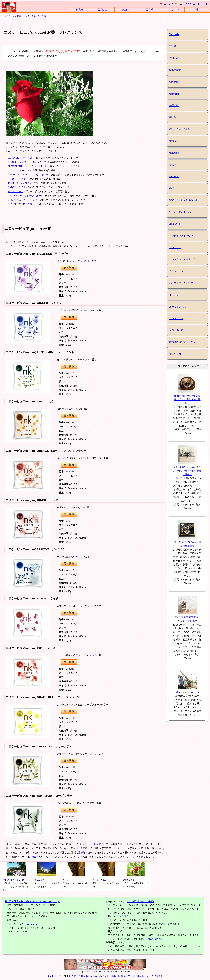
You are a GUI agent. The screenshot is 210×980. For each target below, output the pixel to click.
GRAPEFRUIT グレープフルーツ (26, 196)
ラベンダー (86, 261)
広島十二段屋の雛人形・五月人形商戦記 (142, 976)
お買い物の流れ (177, 330)
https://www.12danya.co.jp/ (32, 901)
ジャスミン (79, 557)
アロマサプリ (176, 319)
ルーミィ (174, 295)
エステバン (173, 10)
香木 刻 (173, 141)
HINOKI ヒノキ (17, 179)
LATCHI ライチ (17, 187)
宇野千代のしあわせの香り (183, 200)
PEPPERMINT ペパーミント (23, 166)
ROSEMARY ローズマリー (22, 204)
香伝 (172, 188)
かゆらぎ (174, 177)
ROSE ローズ (16, 191)
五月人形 (103, 10)
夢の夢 (173, 165)
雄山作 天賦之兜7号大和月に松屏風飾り (187, 542)
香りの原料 (175, 354)
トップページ (8, 16)
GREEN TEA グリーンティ (22, 200)
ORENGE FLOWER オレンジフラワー (28, 175)
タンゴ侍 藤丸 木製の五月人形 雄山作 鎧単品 (187, 617)
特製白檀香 (175, 70)
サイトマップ (54, 976)
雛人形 (80, 10)
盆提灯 (82, 853)
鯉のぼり (126, 10)
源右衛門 (174, 153)
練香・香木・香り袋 (180, 129)
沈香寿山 (174, 82)
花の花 (173, 46)
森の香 (173, 117)
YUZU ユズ (15, 170)
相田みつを (175, 224)
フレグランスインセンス (35, 16)
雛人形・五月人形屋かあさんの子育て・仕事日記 (95, 976)
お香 (196, 10)
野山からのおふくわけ (181, 212)
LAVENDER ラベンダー (21, 158)
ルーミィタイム (177, 307)
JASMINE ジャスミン (20, 183)
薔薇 (92, 655)
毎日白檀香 (175, 58)
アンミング (175, 248)
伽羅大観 (174, 106)
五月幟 (150, 10)
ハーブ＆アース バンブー (182, 283)
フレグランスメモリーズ (182, 259)
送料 (125, 916)
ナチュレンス (176, 271)
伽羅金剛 (174, 94)
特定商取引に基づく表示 (182, 342)
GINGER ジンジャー (19, 162)
